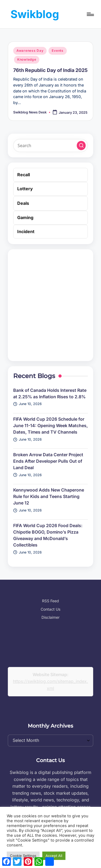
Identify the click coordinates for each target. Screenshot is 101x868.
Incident (26, 231)
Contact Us (50, 609)
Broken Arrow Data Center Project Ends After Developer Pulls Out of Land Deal (48, 461)
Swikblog (35, 14)
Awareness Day (30, 51)
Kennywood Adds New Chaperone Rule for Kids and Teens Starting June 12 (49, 496)
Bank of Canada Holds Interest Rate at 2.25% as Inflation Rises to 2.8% (50, 393)
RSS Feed (50, 601)
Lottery (25, 189)
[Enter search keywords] (50, 146)
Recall (24, 175)
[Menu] (90, 14)
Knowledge (27, 59)
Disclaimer (50, 617)
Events (58, 51)
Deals (23, 203)
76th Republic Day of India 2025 (50, 70)
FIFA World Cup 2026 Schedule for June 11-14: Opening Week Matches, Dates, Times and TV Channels (50, 426)
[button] (81, 146)
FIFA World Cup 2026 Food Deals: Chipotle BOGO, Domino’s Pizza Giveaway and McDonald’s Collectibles (48, 535)
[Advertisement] (50, 305)
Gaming (25, 217)
